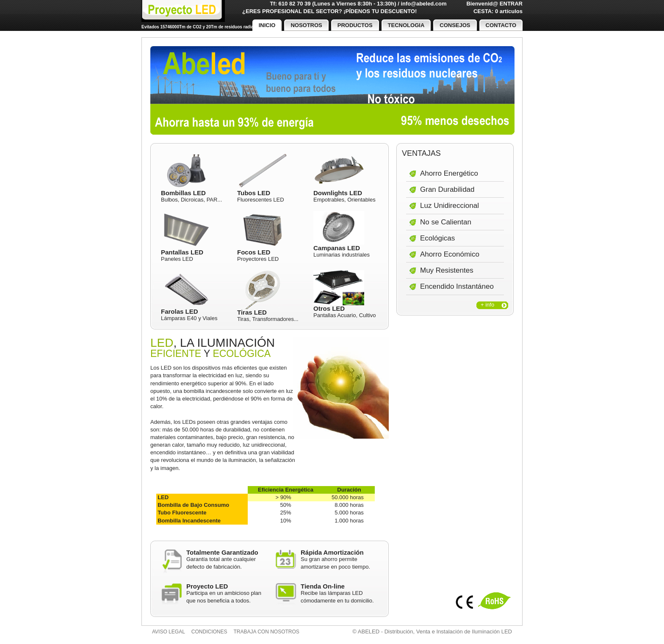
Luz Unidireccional (450, 206)
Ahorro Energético (449, 173)
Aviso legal (169, 632)
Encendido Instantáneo (457, 286)
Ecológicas (437, 238)
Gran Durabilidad (447, 189)
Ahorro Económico (450, 254)
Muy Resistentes (447, 270)
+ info (487, 305)
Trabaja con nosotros (267, 632)
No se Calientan (446, 222)
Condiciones (209, 632)
